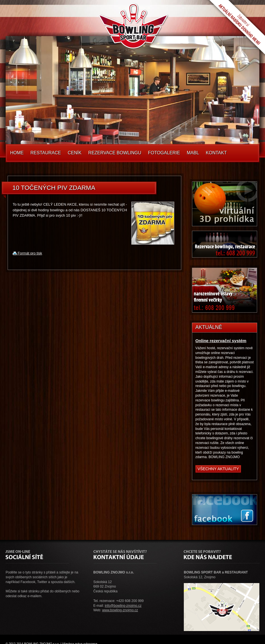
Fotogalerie (164, 153)
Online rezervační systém (221, 341)
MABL (193, 153)
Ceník (75, 153)
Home (17, 153)
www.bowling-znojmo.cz (120, 610)
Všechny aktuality (218, 469)
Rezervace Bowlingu (115, 153)
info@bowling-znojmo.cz (123, 606)
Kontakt (216, 153)
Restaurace (46, 153)
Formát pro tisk (27, 253)
